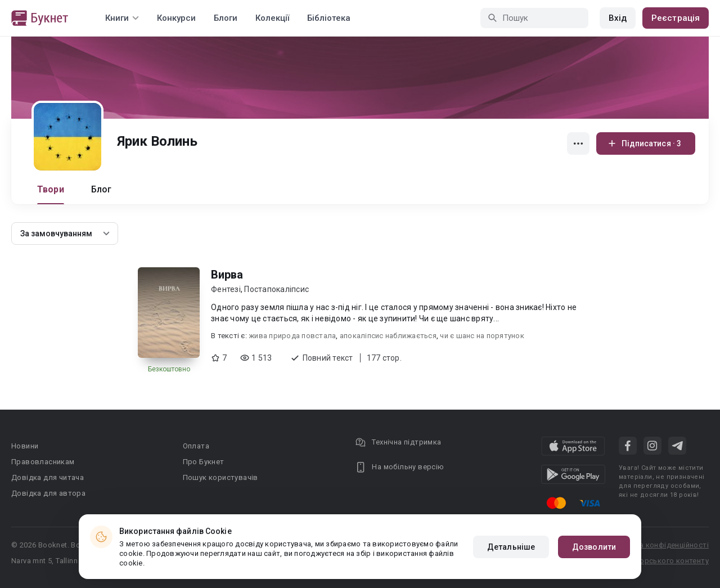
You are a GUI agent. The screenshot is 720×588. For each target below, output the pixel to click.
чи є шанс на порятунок (482, 336)
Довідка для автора (48, 493)
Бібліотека (329, 18)
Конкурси (176, 18)
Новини (25, 446)
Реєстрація (676, 18)
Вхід (618, 18)
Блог (102, 189)
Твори (51, 189)
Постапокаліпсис (276, 289)
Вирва (227, 275)
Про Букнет (204, 462)
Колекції (272, 18)
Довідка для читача (48, 477)
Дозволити (594, 547)
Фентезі (226, 289)
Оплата (196, 446)
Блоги (226, 18)
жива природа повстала (292, 336)
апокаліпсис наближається (388, 336)
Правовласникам (43, 462)
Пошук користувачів (220, 477)
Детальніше (511, 547)
